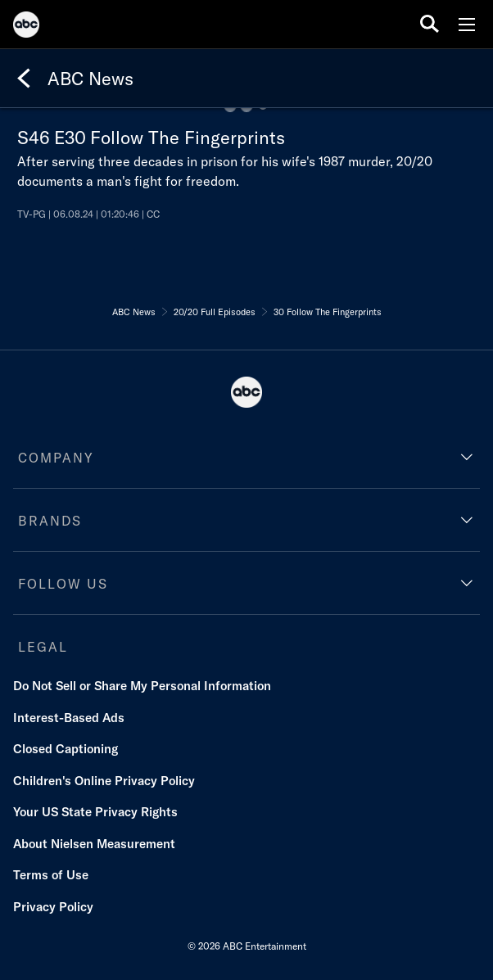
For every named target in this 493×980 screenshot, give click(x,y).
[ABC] (26, 27)
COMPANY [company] (56, 458)
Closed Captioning (66, 749)
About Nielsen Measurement (94, 844)
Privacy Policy (53, 907)
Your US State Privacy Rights (95, 812)
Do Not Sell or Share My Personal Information (142, 686)
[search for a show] (430, 24)
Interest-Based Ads (69, 718)
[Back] (24, 79)
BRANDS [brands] (50, 521)
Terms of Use (51, 875)
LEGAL (43, 647)
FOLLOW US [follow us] (63, 584)
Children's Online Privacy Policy (104, 781)
